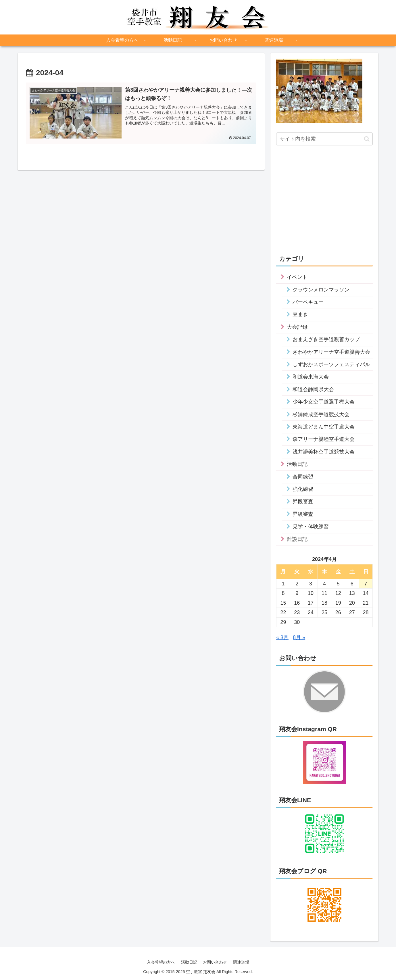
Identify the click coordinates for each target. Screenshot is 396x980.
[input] (324, 139)
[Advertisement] (324, 196)
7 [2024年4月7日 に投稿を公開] (366, 584)
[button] (367, 139)
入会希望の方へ (161, 962)
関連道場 (241, 962)
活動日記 (189, 962)
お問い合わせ (215, 962)
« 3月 (282, 637)
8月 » (299, 637)
